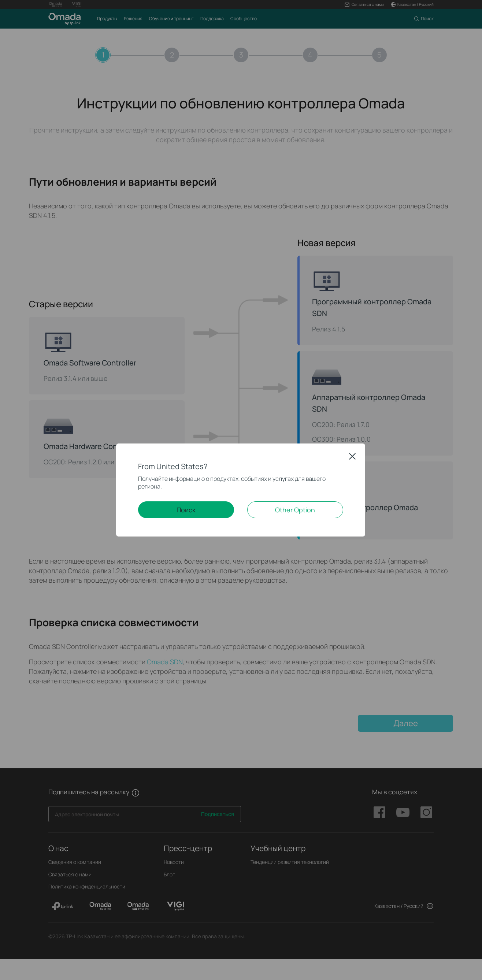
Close (352, 456)
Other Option (295, 510)
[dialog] (241, 490)
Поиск (186, 510)
